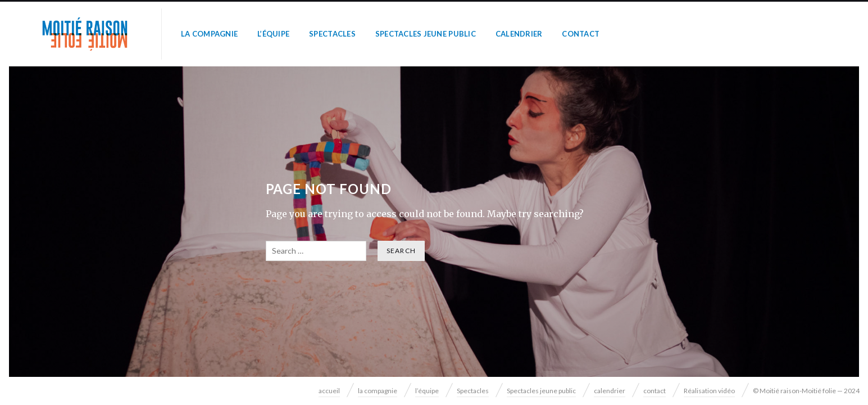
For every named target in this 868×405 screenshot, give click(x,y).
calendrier (519, 34)
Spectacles (332, 34)
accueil (329, 391)
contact (581, 34)
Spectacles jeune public (426, 34)
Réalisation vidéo (709, 391)
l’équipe (273, 34)
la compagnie (209, 34)
